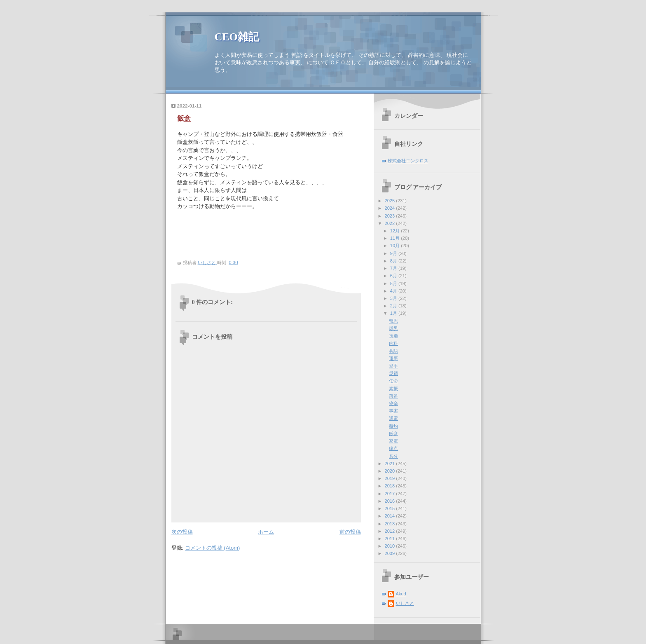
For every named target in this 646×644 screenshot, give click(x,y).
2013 (391, 524)
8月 (394, 261)
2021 (391, 464)
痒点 (393, 448)
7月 (394, 268)
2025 (391, 201)
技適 (393, 336)
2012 (391, 531)
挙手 (393, 366)
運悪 (393, 358)
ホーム (266, 532)
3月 (394, 298)
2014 (391, 516)
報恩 (393, 321)
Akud (401, 594)
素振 (393, 389)
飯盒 (393, 433)
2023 (391, 216)
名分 (393, 456)
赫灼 (393, 426)
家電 (393, 441)
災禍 (393, 373)
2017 (391, 494)
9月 (394, 253)
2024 (391, 208)
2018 (391, 486)
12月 (396, 231)
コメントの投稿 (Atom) (213, 548)
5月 (394, 283)
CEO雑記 (237, 37)
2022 (391, 223)
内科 (393, 343)
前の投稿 (350, 532)
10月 (396, 246)
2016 (391, 501)
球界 (393, 328)
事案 (393, 411)
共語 (393, 351)
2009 (391, 553)
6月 (394, 276)
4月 (394, 291)
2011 (391, 539)
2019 (391, 478)
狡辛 (393, 403)
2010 (391, 546)
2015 (391, 508)
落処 (393, 396)
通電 (393, 418)
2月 (394, 306)
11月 (396, 238)
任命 (393, 381)
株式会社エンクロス (408, 161)
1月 (394, 313)
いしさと (405, 603)
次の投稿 (182, 532)
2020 (391, 471)
